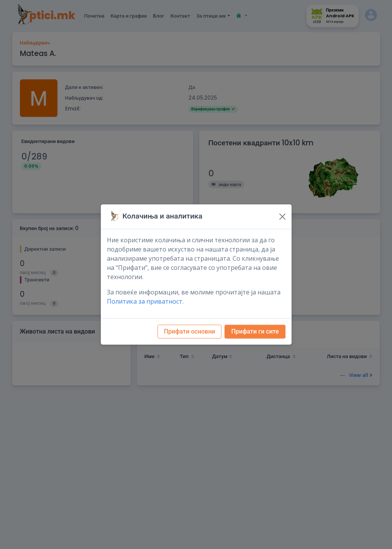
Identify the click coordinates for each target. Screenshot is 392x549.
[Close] (282, 217)
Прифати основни (190, 331)
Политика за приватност (145, 301)
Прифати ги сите (255, 331)
